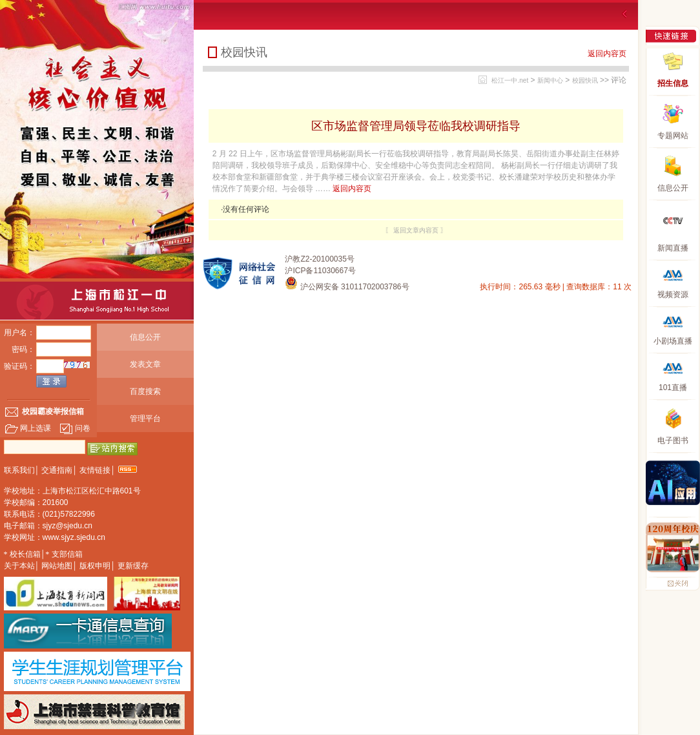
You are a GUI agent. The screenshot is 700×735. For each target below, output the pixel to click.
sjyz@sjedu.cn (68, 526)
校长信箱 (25, 554)
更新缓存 (133, 566)
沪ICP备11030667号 (320, 271)
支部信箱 (67, 554)
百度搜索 (145, 391)
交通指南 (57, 470)
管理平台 (145, 419)
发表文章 (145, 364)
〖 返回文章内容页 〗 (416, 230)
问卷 (75, 428)
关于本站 (19, 566)
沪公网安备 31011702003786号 (347, 287)
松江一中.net (510, 80)
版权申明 (95, 566)
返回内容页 (607, 54)
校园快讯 (585, 80)
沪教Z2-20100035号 (319, 259)
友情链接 (95, 470)
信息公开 (145, 337)
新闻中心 (550, 80)
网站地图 (57, 566)
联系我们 (19, 470)
